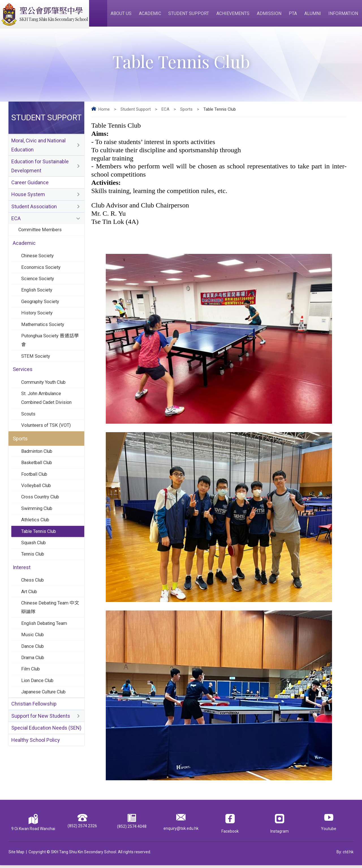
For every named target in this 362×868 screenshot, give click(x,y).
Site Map (16, 855)
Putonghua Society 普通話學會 (49, 351)
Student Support (192, 15)
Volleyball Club (37, 502)
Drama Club (34, 681)
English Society (37, 299)
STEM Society (36, 368)
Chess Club (33, 600)
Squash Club (35, 561)
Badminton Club (38, 466)
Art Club (30, 612)
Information (344, 15)
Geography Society (41, 311)
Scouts (29, 428)
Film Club (31, 693)
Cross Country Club (42, 514)
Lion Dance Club (38, 705)
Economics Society (42, 275)
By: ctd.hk (345, 855)
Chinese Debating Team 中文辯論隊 (49, 629)
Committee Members (41, 236)
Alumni (314, 15)
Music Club (33, 657)
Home (104, 112)
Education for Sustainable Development (40, 170)
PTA (295, 15)
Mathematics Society (44, 335)
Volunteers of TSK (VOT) (48, 440)
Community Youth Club (45, 395)
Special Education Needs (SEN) (46, 754)
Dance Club (33, 669)
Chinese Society (38, 263)
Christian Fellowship (34, 729)
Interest (22, 587)
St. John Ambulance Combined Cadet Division (48, 411)
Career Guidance (30, 187)
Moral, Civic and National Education (38, 148)
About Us (125, 15)
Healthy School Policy (36, 767)
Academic (154, 15)
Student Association (34, 212)
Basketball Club (37, 478)
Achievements (236, 15)
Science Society (38, 287)
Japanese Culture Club (45, 717)
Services (23, 381)
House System (28, 200)
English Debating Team (45, 645)
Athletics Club (36, 538)
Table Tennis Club (40, 550)
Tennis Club (33, 573)
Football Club (35, 490)
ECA (165, 112)
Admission (271, 15)
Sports (186, 112)
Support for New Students (41, 742)
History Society (38, 323)
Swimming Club (38, 526)
